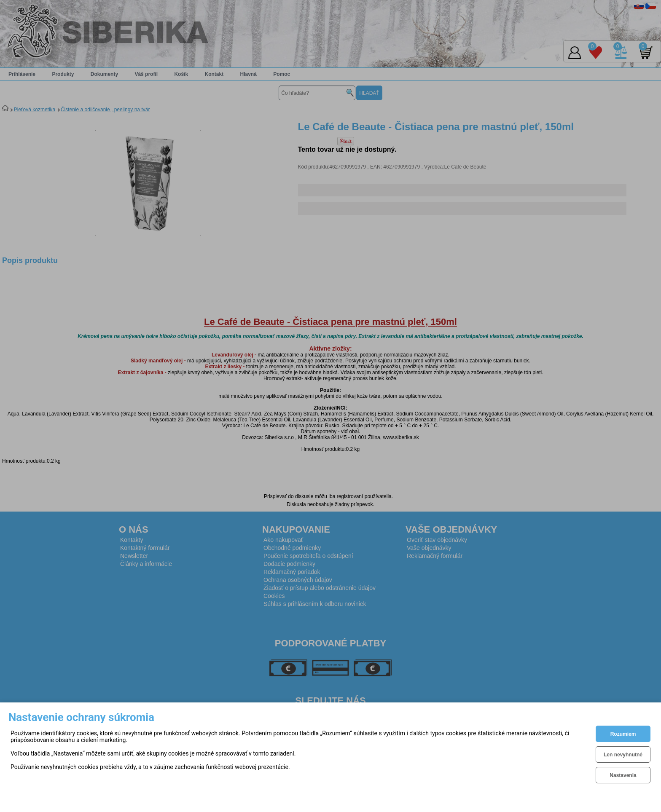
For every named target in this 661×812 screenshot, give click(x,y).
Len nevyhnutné (623, 755)
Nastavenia (623, 775)
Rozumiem (623, 734)
